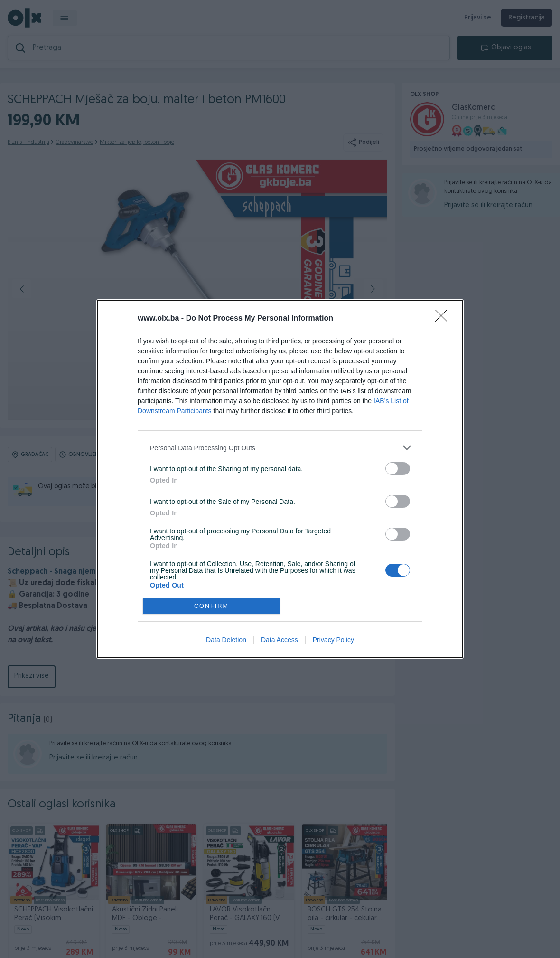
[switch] (398, 469)
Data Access (280, 640)
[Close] (444, 319)
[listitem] (280, 448)
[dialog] (280, 479)
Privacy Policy (333, 640)
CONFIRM (211, 606)
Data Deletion (226, 640)
